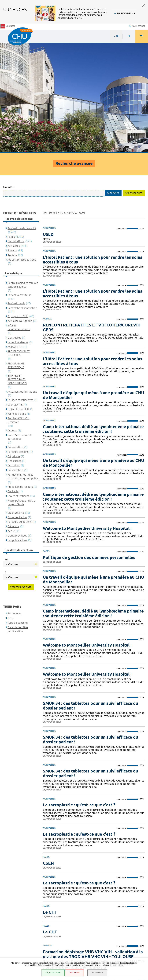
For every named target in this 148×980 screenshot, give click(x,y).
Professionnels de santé (22, 116)
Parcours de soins (18, 339)
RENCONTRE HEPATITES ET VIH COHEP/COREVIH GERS (92, 215)
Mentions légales (19, 936)
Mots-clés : (9, 75)
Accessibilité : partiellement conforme (30, 932)
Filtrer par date (22, 475)
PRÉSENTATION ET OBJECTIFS (18, 241)
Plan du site (16, 944)
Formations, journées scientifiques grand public (23, 364)
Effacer (115, 81)
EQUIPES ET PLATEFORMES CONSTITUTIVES (17, 267)
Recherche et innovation (22, 196)
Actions (12, 318)
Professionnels (16, 191)
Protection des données (22, 940)
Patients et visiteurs (19, 183)
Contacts (13, 379)
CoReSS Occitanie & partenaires (19, 324)
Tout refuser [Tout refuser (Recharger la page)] (74, 973)
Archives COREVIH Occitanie (18, 308)
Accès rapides (137, 23)
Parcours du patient (19, 409)
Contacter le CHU (114, 890)
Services (12, 138)
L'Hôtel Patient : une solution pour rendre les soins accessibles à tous (93, 147)
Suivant (142, 871)
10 (118, 871)
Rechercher (135, 81)
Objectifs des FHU (18, 297)
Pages (11, 124)
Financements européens (23, 948)
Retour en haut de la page (140, 882)
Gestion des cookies (20, 957)
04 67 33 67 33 (112, 900)
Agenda (12, 143)
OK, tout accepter (53, 973)
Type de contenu (18, 510)
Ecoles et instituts (18, 383)
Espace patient (17, 924)
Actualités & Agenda (20, 209)
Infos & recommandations (19, 215)
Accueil (12, 419)
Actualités (14, 133)
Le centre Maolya (18, 230)
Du (7, 447)
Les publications (17, 428)
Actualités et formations (22, 279)
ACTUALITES (15, 234)
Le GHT (50, 800)
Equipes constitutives (20, 288)
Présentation (15, 335)
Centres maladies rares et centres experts (23, 172)
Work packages (17, 301)
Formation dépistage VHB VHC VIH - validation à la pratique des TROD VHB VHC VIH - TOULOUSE (93, 842)
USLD (48, 122)
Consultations (16, 129)
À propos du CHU (18, 204)
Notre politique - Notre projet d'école (21, 390)
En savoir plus (126, 13)
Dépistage (14, 344)
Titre (10, 506)
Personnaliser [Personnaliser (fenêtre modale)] (98, 973)
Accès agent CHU (18, 928)
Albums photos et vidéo (22, 147)
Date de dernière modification (18, 517)
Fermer (143, 6)
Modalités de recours (20, 374)
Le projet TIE (15, 292)
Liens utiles (14, 225)
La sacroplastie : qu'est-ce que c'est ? (79, 771)
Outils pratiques (17, 423)
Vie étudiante (16, 400)
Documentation (17, 405)
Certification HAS (18, 952)
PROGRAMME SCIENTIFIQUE (16, 253)
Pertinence (14, 501)
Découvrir (13, 414)
